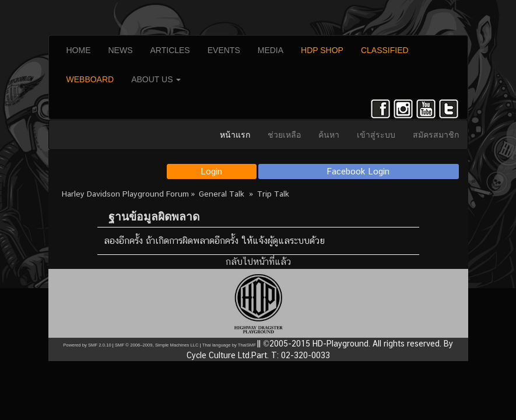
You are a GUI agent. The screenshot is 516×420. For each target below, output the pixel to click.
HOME (79, 50)
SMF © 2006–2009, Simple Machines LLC (157, 345)
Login (211, 171)
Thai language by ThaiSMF (229, 345)
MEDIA (271, 50)
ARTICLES (170, 50)
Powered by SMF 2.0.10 (87, 345)
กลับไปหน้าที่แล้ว (258, 262)
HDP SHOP (322, 50)
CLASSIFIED (385, 50)
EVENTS (224, 50)
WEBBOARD (90, 79)
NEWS (121, 50)
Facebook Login (358, 171)
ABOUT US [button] (156, 79)
